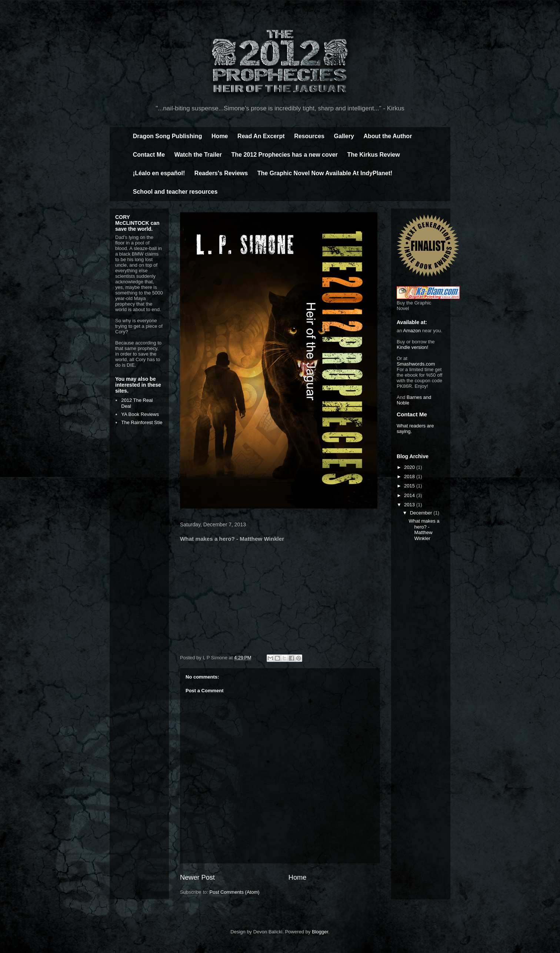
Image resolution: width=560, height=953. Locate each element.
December (422, 513)
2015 (410, 486)
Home (220, 136)
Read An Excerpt (261, 136)
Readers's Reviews (221, 173)
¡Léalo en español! (159, 173)
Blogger (320, 932)
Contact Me (149, 155)
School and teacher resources (175, 192)
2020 (410, 467)
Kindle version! (412, 347)
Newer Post (197, 877)
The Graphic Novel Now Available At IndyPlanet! (325, 173)
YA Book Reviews (140, 414)
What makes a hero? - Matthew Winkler (424, 530)
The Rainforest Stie (142, 422)
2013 (410, 505)
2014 (410, 495)
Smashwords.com (416, 364)
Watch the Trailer (198, 155)
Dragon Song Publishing (168, 136)
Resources (309, 136)
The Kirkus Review (373, 155)
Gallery (344, 136)
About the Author (388, 136)
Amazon (412, 331)
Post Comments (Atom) (235, 892)
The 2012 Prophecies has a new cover (285, 155)
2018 (410, 476)
